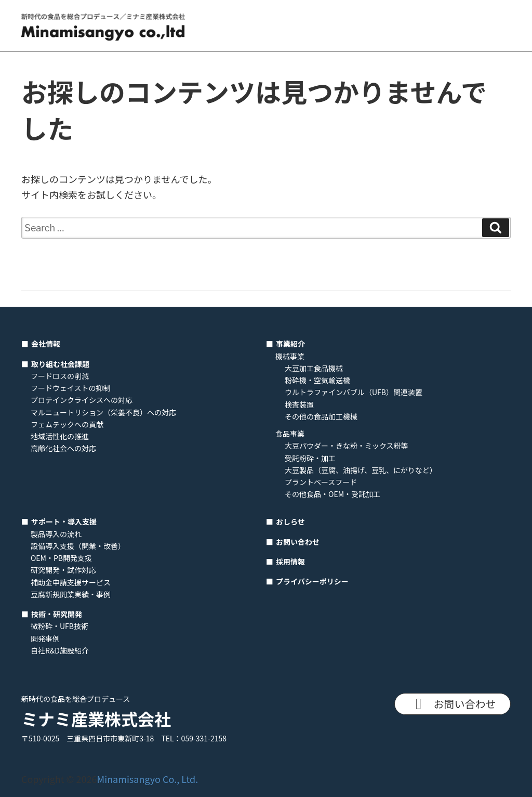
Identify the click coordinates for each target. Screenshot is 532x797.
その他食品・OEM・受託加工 (332, 494)
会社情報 (46, 344)
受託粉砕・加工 (310, 458)
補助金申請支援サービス (71, 582)
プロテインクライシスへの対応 (82, 400)
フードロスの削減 (60, 376)
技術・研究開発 (57, 614)
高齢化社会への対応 (63, 448)
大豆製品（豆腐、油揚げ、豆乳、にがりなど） (361, 470)
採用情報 (290, 561)
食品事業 (290, 434)
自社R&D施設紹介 (60, 650)
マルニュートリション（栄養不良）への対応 (103, 412)
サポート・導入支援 (64, 521)
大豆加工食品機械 (314, 368)
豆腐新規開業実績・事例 (71, 594)
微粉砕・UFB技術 (59, 626)
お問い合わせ (298, 542)
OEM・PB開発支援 (61, 558)
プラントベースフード (321, 482)
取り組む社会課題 (60, 364)
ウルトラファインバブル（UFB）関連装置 (354, 392)
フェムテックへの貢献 (67, 424)
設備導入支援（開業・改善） (78, 546)
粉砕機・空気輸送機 (317, 380)
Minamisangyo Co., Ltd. (148, 779)
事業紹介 (290, 344)
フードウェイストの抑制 (71, 388)
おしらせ (290, 521)
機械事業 (290, 356)
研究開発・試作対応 (63, 570)
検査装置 (299, 404)
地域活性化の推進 (60, 436)
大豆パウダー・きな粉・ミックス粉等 (347, 446)
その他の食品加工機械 (321, 416)
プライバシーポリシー (312, 581)
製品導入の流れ (56, 534)
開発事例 (45, 638)
